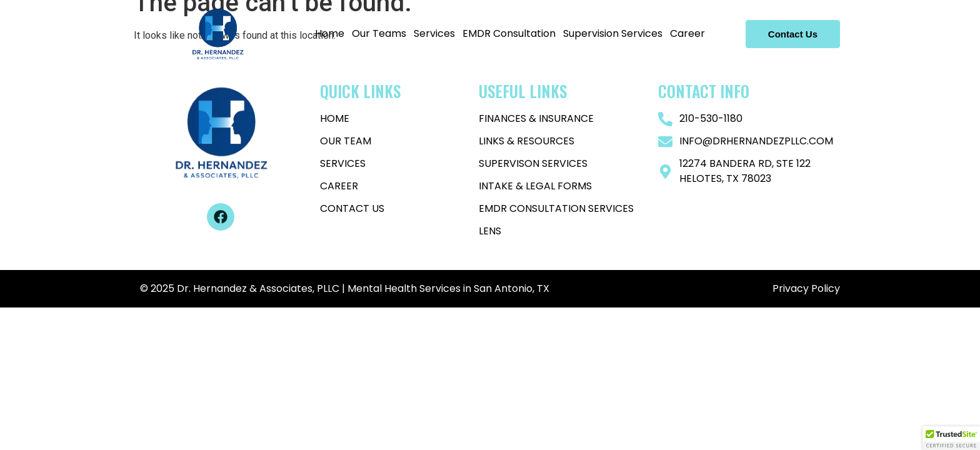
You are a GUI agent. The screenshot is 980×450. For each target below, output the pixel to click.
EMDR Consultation (509, 33)
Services (434, 33)
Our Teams (379, 33)
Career (687, 33)
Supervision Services (613, 33)
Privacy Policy (805, 288)
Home (330, 33)
